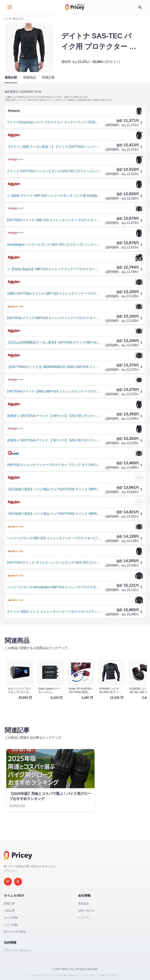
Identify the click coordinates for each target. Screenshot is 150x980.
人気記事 (9, 909)
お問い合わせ (86, 909)
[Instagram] (8, 880)
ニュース (84, 916)
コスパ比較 (11, 923)
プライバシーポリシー (18, 949)
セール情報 (11, 916)
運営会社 (84, 902)
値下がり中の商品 (15, 930)
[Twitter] (18, 880)
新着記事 (9, 902)
